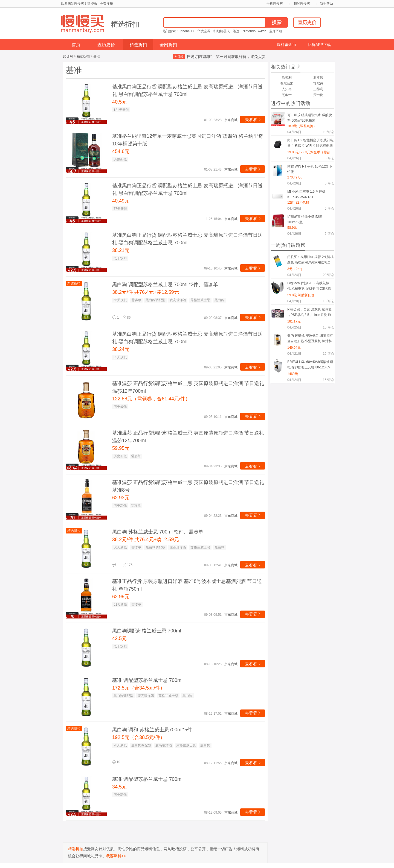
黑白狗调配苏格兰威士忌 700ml (147, 631)
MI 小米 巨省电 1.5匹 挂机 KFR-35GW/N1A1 (306, 194)
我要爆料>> (116, 856)
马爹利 (287, 78)
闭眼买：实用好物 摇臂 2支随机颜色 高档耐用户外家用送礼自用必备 (310, 261)
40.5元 (119, 102)
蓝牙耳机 (276, 31)
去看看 (253, 120)
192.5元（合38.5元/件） (139, 737)
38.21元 (121, 250)
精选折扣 (125, 24)
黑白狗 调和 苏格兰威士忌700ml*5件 (152, 730)
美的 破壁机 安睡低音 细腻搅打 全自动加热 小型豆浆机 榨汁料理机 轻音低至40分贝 (310, 339)
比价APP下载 (319, 45)
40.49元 (121, 201)
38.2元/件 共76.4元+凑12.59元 (146, 292)
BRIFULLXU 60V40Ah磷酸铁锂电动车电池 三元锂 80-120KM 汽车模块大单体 (310, 366)
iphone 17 (187, 31)
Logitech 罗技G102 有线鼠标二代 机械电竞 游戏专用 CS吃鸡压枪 (310, 287)
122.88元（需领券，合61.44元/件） (151, 399)
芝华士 (287, 95)
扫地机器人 (222, 31)
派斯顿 (318, 78)
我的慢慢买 (302, 4)
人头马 (287, 89)
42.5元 (119, 638)
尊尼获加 (287, 83)
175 (128, 565)
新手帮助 (326, 4)
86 (127, 318)
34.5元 (119, 787)
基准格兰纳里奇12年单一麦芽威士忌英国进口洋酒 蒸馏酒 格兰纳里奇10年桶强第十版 (188, 140)
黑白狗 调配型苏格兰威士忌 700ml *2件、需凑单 (165, 285)
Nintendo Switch (254, 31)
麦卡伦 (318, 95)
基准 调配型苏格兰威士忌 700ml (147, 680)
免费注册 (106, 4)
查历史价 (106, 45)
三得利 (318, 89)
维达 (236, 31)
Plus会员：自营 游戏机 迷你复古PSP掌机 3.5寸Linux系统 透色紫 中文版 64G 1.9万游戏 (309, 313)
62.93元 (121, 498)
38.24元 (121, 349)
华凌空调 (204, 31)
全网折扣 (168, 45)
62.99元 (121, 597)
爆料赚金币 (286, 45)
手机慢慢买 (275, 4)
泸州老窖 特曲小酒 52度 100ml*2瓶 (305, 219)
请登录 (92, 4)
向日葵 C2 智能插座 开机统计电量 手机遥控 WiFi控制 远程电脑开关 (310, 144)
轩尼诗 (318, 83)
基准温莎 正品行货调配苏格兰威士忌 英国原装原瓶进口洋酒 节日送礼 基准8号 (188, 486)
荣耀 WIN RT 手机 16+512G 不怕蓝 (310, 169)
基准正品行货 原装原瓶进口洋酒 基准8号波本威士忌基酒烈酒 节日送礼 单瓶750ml (187, 585)
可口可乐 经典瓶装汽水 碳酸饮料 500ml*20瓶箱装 (310, 118)
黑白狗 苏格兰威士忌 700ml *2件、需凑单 (158, 532)
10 (116, 762)
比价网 (68, 56)
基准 (97, 56)
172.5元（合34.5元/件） (139, 688)
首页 (76, 45)
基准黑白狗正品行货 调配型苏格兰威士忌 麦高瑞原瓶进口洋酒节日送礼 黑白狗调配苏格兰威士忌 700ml (187, 90)
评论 (328, 132)
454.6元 (121, 151)
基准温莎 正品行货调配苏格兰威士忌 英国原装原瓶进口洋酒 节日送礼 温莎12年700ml (188, 387)
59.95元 (121, 448)
